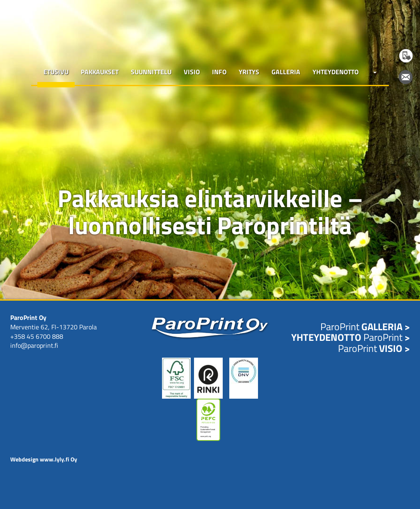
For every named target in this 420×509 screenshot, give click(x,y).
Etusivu (56, 72)
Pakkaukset (100, 72)
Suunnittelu (151, 72)
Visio (192, 72)
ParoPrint (365, 326)
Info (219, 72)
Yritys (249, 72)
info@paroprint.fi (34, 345)
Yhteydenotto (336, 72)
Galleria (286, 72)
